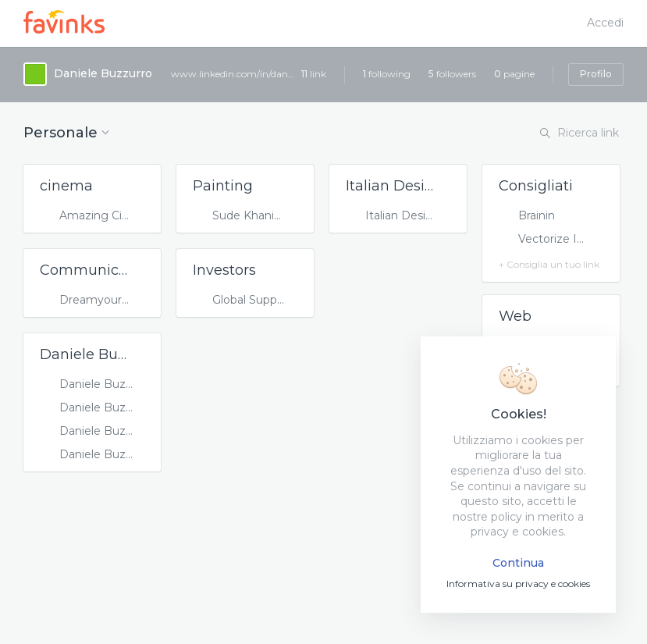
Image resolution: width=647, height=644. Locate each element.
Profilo (596, 74)
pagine (514, 74)
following (387, 74)
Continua (518, 563)
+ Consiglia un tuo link (549, 264)
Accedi (605, 23)
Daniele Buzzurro (103, 73)
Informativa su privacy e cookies (518, 584)
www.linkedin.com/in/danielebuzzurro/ (233, 74)
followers (452, 74)
